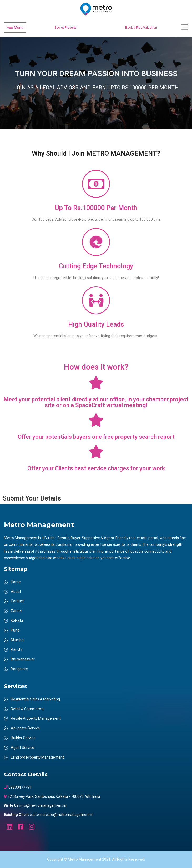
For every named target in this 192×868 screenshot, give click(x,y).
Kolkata (17, 620)
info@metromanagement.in (43, 805)
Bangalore (19, 669)
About (16, 592)
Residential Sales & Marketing (35, 699)
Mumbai (18, 640)
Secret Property (65, 28)
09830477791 (20, 787)
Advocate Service (25, 728)
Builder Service (23, 738)
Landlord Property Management (37, 757)
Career (16, 611)
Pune (15, 630)
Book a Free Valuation (141, 28)
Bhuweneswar (23, 659)
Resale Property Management (36, 718)
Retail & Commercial (28, 709)
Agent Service (22, 748)
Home (16, 582)
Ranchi (16, 649)
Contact (17, 601)
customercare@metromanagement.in (62, 815)
